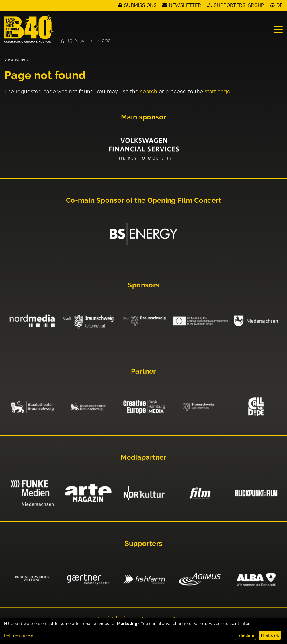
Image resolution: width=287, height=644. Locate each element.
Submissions (140, 5)
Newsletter (185, 5)
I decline (246, 635)
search (149, 91)
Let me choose (19, 635)
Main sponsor (144, 117)
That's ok (270, 635)
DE (280, 5)
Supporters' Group (239, 5)
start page (217, 91)
